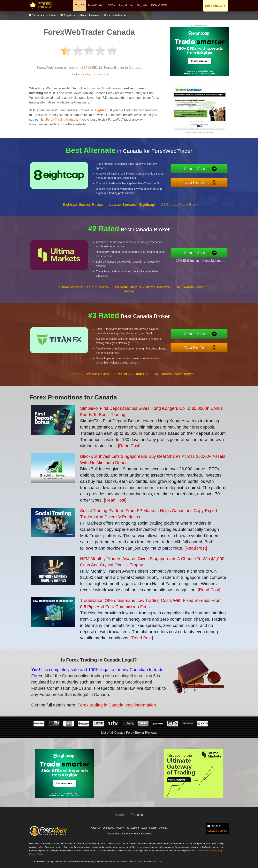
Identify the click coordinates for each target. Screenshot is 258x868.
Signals (142, 5)
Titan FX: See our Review (89, 393)
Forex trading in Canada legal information (91, 696)
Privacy (120, 828)
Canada (37, 15)
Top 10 (80, 5)
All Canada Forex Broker (180, 223)
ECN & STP (159, 5)
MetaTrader (96, 5)
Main (53, 15)
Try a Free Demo (216, 180)
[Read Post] (129, 446)
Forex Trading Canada (61, 120)
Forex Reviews (90, 15)
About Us (96, 828)
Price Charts (216, 6)
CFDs (112, 5)
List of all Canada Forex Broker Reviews (129, 733)
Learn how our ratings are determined (89, 74)
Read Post (158, 862)
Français (137, 815)
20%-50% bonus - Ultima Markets (218, 258)
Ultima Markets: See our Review (84, 306)
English (68, 15)
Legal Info (126, 5)
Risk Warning (133, 828)
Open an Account (216, 171)
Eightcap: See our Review (83, 223)
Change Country (217, 831)
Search (153, 828)
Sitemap (163, 828)
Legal (144, 828)
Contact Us (108, 828)
